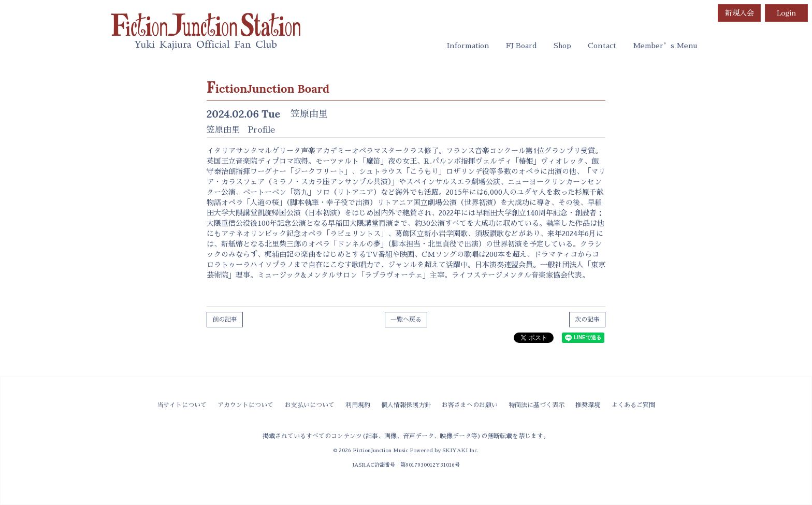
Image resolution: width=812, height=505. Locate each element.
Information (468, 46)
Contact (602, 46)
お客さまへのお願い (470, 405)
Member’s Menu (665, 46)
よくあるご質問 (633, 405)
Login (786, 13)
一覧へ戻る (406, 320)
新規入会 (740, 13)
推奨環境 (588, 405)
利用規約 (358, 405)
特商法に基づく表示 (536, 405)
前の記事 (225, 320)
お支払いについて (310, 405)
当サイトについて (182, 405)
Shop (562, 46)
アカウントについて (245, 405)
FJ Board (521, 46)
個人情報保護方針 (406, 405)
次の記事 (587, 320)
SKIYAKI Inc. (460, 450)
